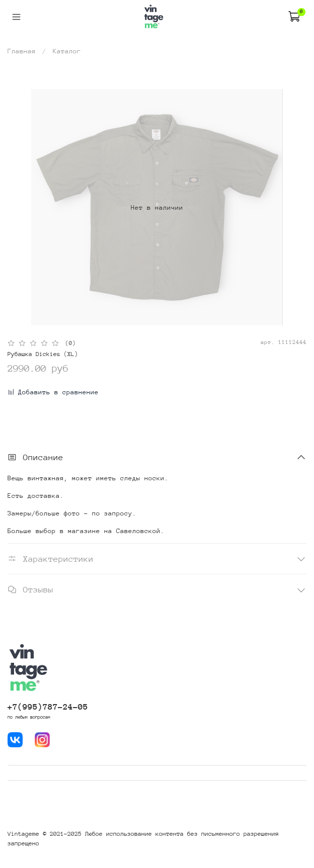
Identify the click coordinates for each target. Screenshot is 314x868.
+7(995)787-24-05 (48, 707)
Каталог (67, 51)
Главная (22, 51)
